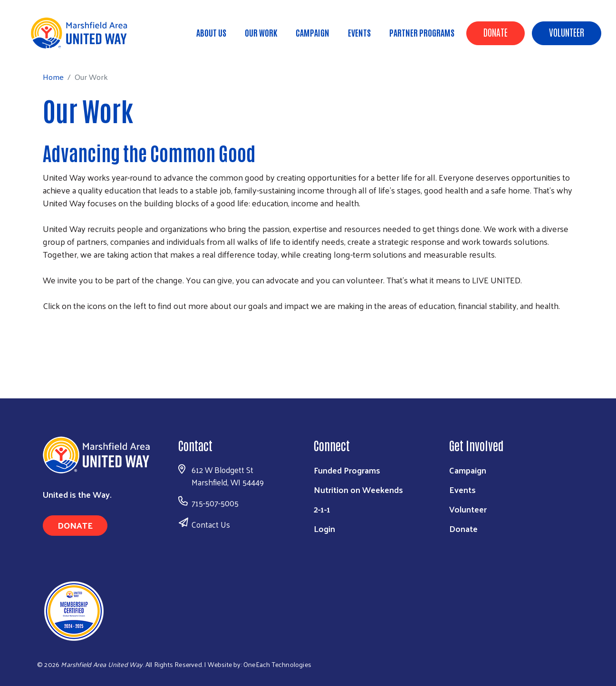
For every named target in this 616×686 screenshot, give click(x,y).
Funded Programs (347, 470)
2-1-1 (322, 509)
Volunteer (567, 32)
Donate (496, 32)
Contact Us (211, 524)
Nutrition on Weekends (358, 489)
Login (324, 528)
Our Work (261, 32)
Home (56, 48)
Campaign (313, 32)
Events (359, 32)
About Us (211, 32)
